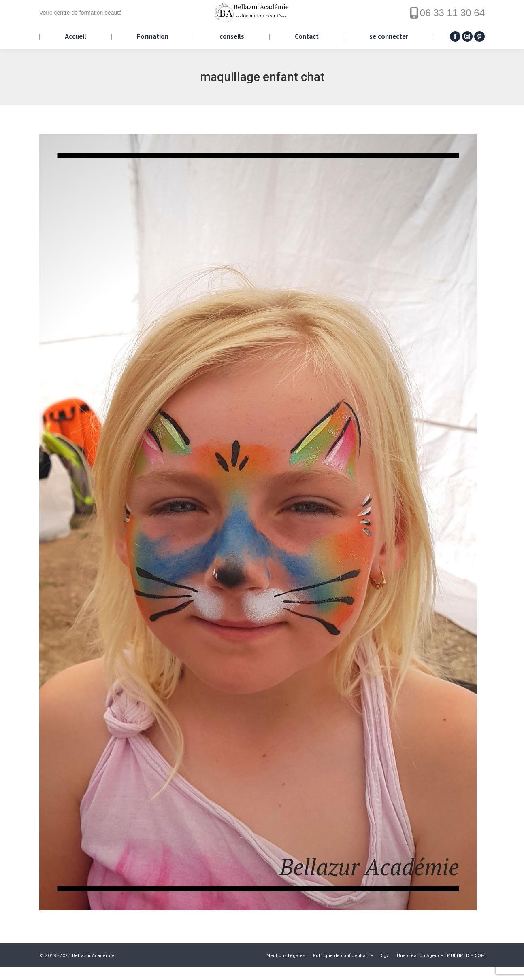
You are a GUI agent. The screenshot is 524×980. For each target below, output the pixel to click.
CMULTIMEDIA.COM (464, 968)
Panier (57, 6)
